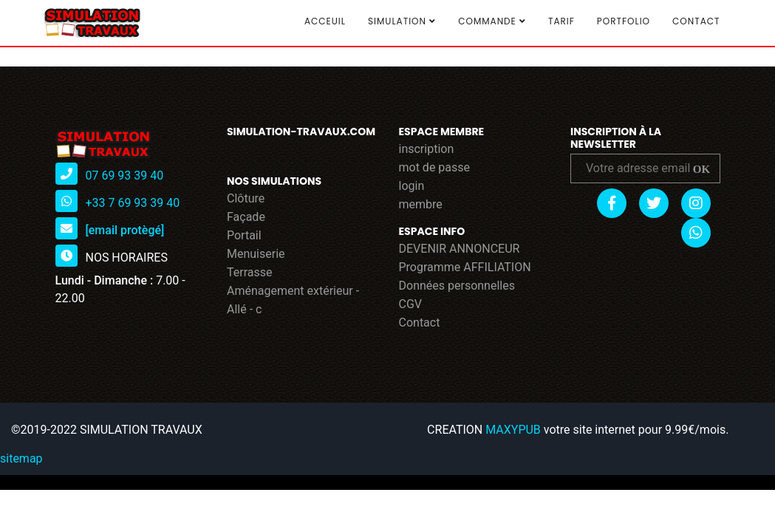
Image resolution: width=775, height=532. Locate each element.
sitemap (21, 458)
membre (421, 204)
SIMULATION (402, 21)
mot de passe (435, 167)
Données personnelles (457, 286)
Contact (696, 21)
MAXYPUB (513, 430)
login (412, 186)
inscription (427, 149)
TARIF (561, 21)
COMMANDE (492, 21)
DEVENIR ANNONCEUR (460, 249)
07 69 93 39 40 (124, 175)
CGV (411, 304)
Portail (244, 235)
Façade (246, 217)
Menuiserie (256, 254)
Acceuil (325, 21)
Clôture (246, 198)
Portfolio (624, 21)
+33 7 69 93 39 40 (132, 203)
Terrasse (250, 272)
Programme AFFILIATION (465, 267)
